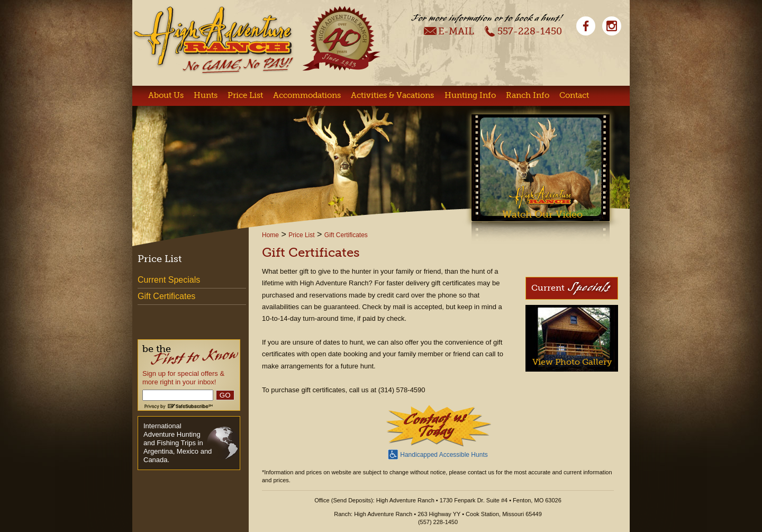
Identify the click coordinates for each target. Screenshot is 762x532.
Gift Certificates (346, 235)
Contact (574, 95)
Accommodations (307, 95)
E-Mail (449, 31)
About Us (166, 95)
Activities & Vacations (392, 95)
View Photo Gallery (572, 362)
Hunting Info (470, 95)
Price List (245, 95)
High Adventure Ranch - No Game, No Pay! (213, 40)
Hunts (206, 95)
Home (270, 235)
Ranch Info (528, 95)
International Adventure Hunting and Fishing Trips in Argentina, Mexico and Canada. (178, 443)
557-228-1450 (523, 31)
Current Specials (169, 280)
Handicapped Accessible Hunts (438, 454)
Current (571, 287)
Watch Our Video (542, 214)
